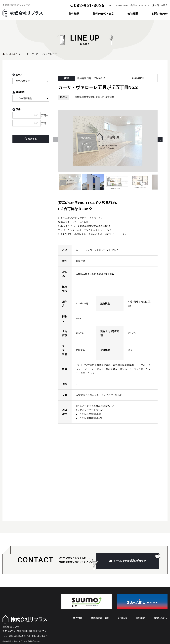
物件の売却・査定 (103, 14)
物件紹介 (14, 54)
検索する (31, 139)
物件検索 (74, 14)
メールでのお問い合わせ (128, 555)
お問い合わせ (160, 14)
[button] (160, 137)
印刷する (138, 77)
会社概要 (133, 14)
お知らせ (123, 613)
